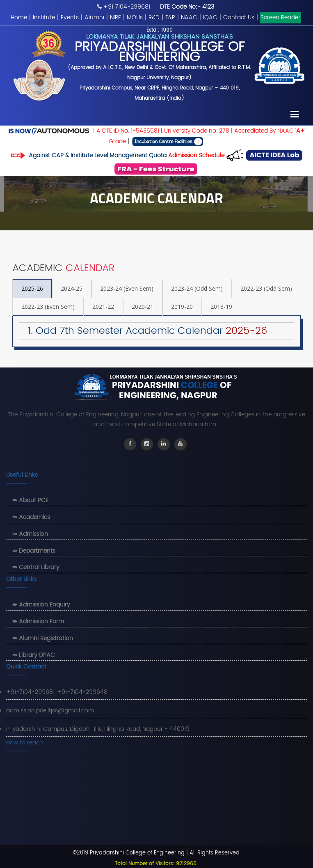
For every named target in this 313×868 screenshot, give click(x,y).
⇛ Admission (30, 534)
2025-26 (32, 288)
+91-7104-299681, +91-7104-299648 (57, 692)
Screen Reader (280, 17)
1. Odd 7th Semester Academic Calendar (143, 331)
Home (19, 17)
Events (70, 17)
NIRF (115, 17)
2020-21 (143, 307)
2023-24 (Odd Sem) (197, 288)
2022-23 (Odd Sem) (266, 288)
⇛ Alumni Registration (43, 638)
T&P (170, 17)
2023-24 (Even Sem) (127, 288)
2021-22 (103, 307)
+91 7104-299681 (127, 7)
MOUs (135, 17)
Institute (44, 17)
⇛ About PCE (30, 500)
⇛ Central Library (36, 567)
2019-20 (182, 307)
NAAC (189, 17)
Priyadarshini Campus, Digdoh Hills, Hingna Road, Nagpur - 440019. (98, 729)
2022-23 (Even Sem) (48, 307)
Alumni (94, 17)
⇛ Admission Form (38, 621)
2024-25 (72, 288)
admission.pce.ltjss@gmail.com (50, 711)
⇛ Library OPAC (34, 655)
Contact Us (239, 17)
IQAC (210, 17)
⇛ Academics (31, 517)
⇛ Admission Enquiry (41, 605)
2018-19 (221, 307)
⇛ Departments (34, 551)
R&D (154, 17)
